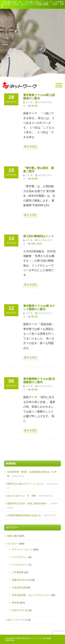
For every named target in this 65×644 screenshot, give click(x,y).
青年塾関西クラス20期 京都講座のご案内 (39, 380)
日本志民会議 (19, 587)
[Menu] (59, 85)
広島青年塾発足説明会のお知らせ (24, 515)
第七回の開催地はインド (38, 236)
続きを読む (31, 146)
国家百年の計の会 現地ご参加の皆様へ (27, 503)
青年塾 (34, 106)
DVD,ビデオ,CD (20, 610)
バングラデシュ (20, 557)
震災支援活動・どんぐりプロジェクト (31, 595)
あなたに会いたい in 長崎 (21, 496)
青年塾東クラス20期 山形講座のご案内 (39, 97)
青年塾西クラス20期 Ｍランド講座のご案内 (39, 308)
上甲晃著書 (18, 572)
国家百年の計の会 (21, 580)
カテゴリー (13, 544)
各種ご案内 (37, 244)
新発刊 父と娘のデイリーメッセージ (25, 484)
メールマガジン (20, 565)
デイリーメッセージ (22, 550)
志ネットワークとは (17, 620)
